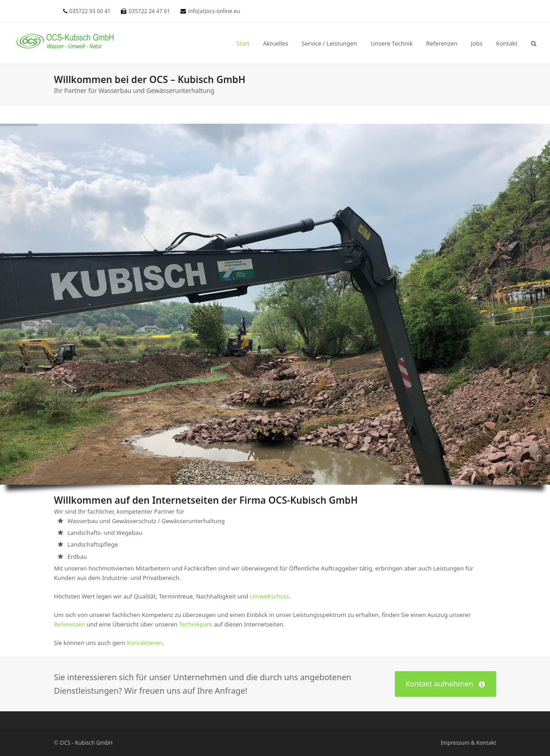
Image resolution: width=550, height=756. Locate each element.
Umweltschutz (269, 596)
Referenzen (70, 624)
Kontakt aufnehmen (445, 684)
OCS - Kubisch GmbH (86, 743)
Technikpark (196, 624)
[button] (534, 43)
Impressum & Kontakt (468, 743)
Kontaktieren (145, 643)
